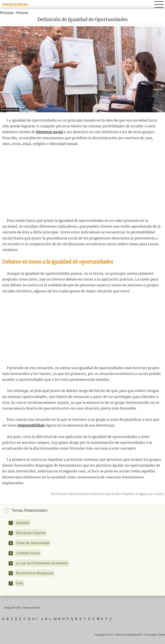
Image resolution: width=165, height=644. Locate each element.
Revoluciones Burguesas (35, 573)
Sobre (162, 635)
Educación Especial (31, 533)
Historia (22, 13)
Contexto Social (28, 553)
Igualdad (23, 523)
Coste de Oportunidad (33, 543)
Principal (7, 13)
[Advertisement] (82, 182)
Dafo (20, 583)
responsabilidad (31, 426)
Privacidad (150, 635)
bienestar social (49, 132)
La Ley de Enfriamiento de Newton (42, 563)
